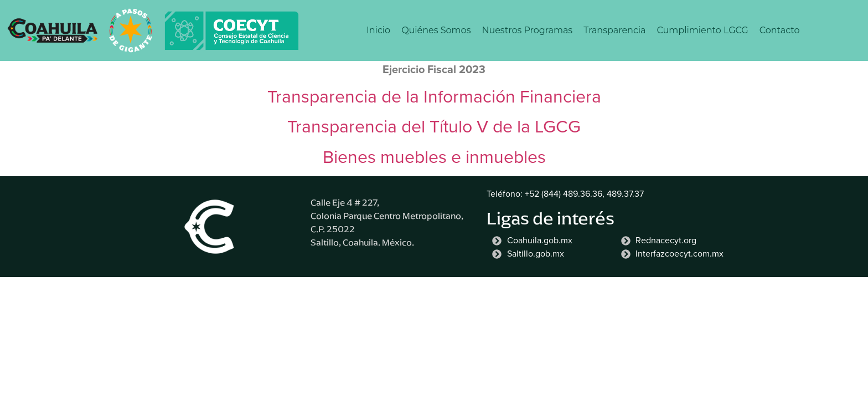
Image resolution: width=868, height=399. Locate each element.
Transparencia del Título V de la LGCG (434, 126)
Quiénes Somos (436, 30)
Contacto (780, 30)
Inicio (378, 30)
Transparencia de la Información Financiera (434, 96)
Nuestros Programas (527, 30)
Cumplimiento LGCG (703, 30)
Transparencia (614, 30)
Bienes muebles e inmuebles (434, 157)
